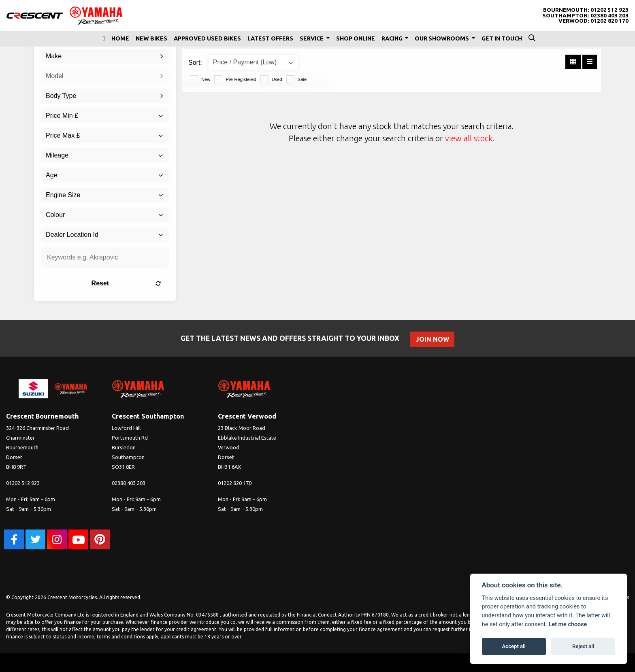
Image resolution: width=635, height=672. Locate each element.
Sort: (195, 63)
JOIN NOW (433, 339)
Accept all (514, 646)
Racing (393, 38)
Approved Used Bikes (207, 38)
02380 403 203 (609, 16)
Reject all (583, 646)
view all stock (469, 138)
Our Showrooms (442, 38)
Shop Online (356, 38)
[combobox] (105, 56)
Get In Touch (502, 38)
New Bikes (151, 38)
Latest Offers (270, 38)
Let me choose (568, 624)
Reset (127, 283)
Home (120, 38)
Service (312, 38)
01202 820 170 (609, 21)
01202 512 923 (609, 10)
